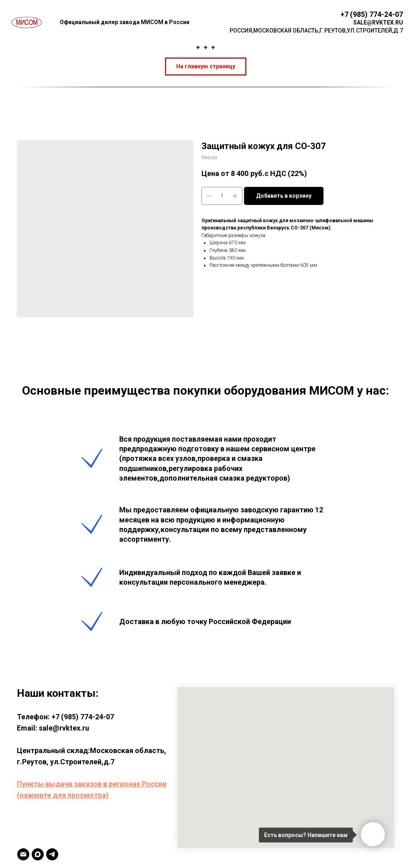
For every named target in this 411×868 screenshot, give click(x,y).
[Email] (23, 854)
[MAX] (38, 854)
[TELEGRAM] (52, 854)
